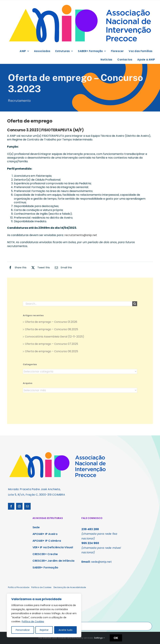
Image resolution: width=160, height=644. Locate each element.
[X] (40, 268)
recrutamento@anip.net (81, 235)
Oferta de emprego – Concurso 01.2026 (51, 323)
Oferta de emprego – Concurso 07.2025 (51, 345)
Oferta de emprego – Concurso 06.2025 (51, 353)
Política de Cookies (33, 621)
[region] (44, 615)
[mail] (27, 506)
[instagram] (19, 506)
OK (116, 638)
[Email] (63, 268)
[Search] (135, 305)
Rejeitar (44, 630)
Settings (99, 638)
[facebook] (11, 506)
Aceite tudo (66, 630)
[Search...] (78, 305)
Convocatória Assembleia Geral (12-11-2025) (55, 338)
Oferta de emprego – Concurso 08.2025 (51, 331)
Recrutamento (19, 101)
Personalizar (23, 630)
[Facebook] (17, 268)
